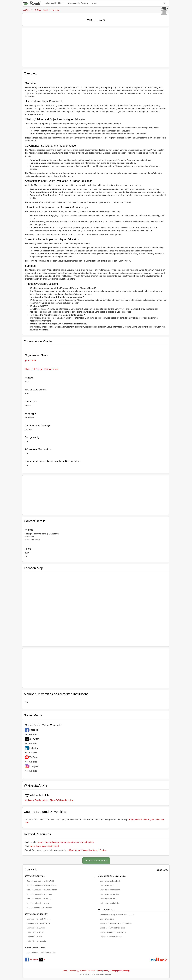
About (65, 971)
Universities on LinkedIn (110, 903)
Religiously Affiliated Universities (113, 932)
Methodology (74, 971)
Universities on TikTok (109, 899)
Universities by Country (77, 3)
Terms (99, 971)
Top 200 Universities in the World (40, 881)
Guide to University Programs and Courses (117, 914)
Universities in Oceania (36, 941)
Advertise (92, 971)
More (94, 3)
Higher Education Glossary (111, 937)
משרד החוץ (30, 360)
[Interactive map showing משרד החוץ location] (96, 608)
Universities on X (107, 885)
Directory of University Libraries (113, 928)
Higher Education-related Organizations (116, 923)
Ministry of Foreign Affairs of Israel (42, 369)
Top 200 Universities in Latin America (42, 890)
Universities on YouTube (110, 894)
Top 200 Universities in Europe (39, 894)
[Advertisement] (96, 47)
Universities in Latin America (39, 923)
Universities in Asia (35, 937)
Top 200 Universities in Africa (39, 899)
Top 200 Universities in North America (42, 885)
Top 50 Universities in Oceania (39, 908)
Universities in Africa (35, 932)
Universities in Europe (36, 928)
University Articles (107, 919)
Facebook (32, 959)
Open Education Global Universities (41, 953)
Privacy (106, 971)
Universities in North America (39, 919)
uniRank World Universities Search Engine (86, 850)
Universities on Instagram (110, 890)
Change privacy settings (120, 971)
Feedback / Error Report (96, 860)
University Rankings (54, 3)
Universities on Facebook (110, 881)
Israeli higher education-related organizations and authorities (66, 842)
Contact (84, 971)
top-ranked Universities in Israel (44, 846)
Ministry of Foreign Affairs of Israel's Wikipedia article (49, 800)
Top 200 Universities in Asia (38, 903)
